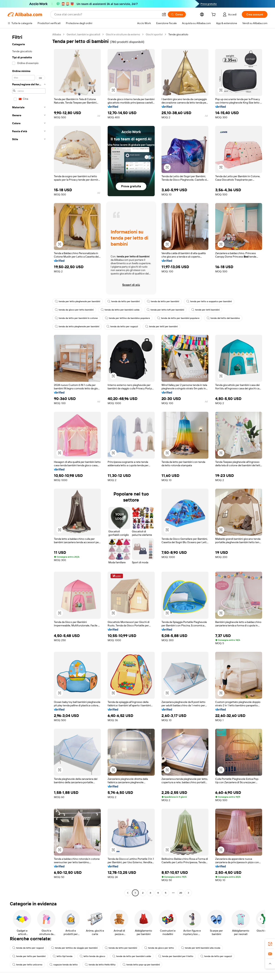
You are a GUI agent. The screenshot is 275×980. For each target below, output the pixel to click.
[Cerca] (177, 14)
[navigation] (29, 464)
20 (181, 893)
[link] (270, 944)
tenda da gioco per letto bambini (74, 310)
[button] (164, 14)
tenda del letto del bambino (223, 318)
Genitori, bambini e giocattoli (83, 34)
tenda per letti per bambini (161, 326)
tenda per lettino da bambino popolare (127, 318)
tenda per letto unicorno (27, 965)
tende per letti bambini (205, 310)
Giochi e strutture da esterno (123, 34)
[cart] (214, 15)
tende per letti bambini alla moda (201, 948)
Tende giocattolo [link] (178, 34)
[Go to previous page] (128, 893)
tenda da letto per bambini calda (120, 310)
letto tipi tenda (63, 956)
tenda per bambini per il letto (176, 956)
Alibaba (57, 34)
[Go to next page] (188, 893)
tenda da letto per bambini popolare (178, 318)
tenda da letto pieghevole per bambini (77, 326)
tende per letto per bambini (29, 956)
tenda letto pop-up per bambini (141, 965)
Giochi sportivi (154, 34)
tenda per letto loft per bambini (165, 310)
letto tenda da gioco (92, 956)
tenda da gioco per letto (159, 948)
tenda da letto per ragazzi (122, 326)
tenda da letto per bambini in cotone (76, 318)
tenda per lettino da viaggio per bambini (74, 948)
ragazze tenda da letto (64, 965)
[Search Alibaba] (106, 14)
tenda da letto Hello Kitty (100, 965)
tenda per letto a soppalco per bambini (209, 301)
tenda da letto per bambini (124, 301)
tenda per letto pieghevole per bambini (78, 301)
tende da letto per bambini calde (132, 956)
